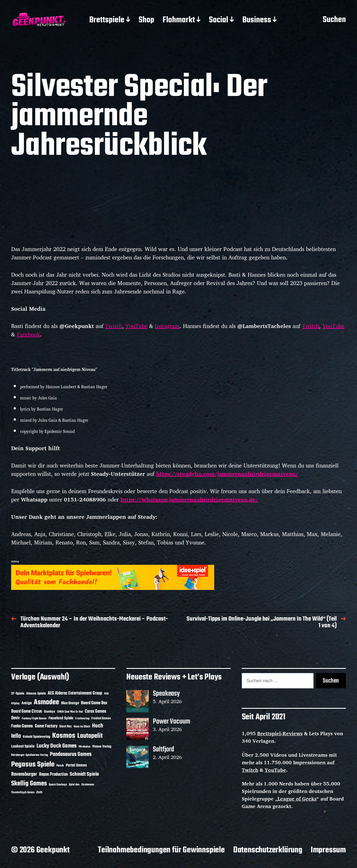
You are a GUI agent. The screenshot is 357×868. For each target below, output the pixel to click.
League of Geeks (297, 799)
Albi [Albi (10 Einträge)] (106, 694)
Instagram (167, 326)
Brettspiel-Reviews (280, 733)
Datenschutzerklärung (268, 850)
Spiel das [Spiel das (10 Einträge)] (74, 785)
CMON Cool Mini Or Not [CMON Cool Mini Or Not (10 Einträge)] (70, 712)
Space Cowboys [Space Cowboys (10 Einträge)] (58, 785)
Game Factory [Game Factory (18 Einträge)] (46, 726)
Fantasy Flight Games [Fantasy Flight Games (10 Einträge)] (34, 718)
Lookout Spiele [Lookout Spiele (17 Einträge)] (23, 747)
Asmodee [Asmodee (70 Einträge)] (46, 702)
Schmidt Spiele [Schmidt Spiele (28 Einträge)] (84, 774)
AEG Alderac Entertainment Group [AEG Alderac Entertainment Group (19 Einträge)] (75, 693)
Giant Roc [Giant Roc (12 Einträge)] (66, 727)
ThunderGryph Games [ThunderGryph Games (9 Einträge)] (23, 793)
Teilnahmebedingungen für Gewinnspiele (161, 850)
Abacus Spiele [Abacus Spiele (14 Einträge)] (36, 694)
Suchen (334, 20)
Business (257, 20)
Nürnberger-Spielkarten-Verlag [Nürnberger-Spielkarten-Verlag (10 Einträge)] (30, 755)
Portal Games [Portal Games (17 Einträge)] (76, 765)
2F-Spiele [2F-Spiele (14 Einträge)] (18, 694)
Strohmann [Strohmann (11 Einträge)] (88, 785)
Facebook (28, 334)
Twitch (114, 326)
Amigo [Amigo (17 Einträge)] (27, 703)
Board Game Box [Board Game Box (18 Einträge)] (94, 703)
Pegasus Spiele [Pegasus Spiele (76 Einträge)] (33, 765)
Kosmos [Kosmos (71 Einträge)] (64, 736)
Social (219, 20)
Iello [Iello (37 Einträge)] (16, 736)
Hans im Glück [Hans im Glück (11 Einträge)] (82, 727)
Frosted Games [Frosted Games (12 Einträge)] (101, 718)
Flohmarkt (179, 20)
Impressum (328, 850)
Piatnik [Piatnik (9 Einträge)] (60, 766)
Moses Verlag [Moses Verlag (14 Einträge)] (102, 747)
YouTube (137, 326)
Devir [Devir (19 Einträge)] (15, 718)
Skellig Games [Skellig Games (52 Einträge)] (29, 784)
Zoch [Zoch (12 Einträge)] (39, 792)
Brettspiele (107, 20)
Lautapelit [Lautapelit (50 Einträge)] (90, 736)
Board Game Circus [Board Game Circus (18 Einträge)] (27, 712)
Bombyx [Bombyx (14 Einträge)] (50, 712)
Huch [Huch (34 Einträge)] (98, 726)
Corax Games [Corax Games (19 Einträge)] (96, 712)
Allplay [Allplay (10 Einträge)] (15, 703)
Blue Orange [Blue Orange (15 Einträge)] (70, 703)
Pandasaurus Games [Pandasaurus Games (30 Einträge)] (71, 754)
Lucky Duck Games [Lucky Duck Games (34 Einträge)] (57, 746)
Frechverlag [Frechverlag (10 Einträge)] (82, 718)
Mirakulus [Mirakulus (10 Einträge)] (85, 747)
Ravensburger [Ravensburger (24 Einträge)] (24, 774)
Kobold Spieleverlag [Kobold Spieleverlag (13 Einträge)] (37, 737)
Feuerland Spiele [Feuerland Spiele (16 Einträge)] (61, 718)
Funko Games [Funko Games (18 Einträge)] (22, 726)
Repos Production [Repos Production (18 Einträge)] (53, 775)
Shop (146, 20)
